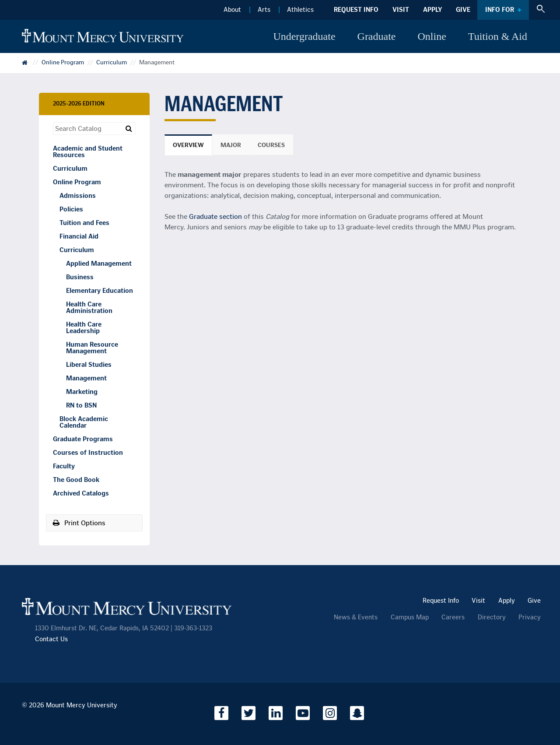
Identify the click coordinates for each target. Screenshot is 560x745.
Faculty (64, 466)
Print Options (79, 523)
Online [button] (432, 36)
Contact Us (51, 639)
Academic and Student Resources (88, 152)
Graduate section (215, 216)
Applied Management (99, 264)
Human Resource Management (92, 348)
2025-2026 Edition (79, 104)
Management (86, 378)
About (232, 10)
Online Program (63, 63)
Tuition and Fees (84, 223)
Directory (492, 617)
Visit (401, 10)
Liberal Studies (89, 365)
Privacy (530, 617)
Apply (432, 10)
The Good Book (76, 480)
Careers (453, 617)
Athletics (300, 10)
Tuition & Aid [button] (498, 36)
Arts (264, 10)
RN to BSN (81, 405)
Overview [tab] (188, 145)
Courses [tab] (271, 145)
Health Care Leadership (84, 328)
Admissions (78, 196)
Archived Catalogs (81, 493)
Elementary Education (100, 291)
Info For (500, 10)
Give (463, 10)
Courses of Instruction (88, 453)
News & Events (356, 617)
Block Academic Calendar (84, 422)
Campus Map (410, 617)
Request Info (356, 10)
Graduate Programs (83, 439)
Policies (71, 209)
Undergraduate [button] (304, 36)
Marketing (82, 392)
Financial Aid (79, 236)
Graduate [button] (377, 36)
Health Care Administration (89, 307)
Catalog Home (31, 65)
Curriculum (112, 63)
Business (80, 277)
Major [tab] (231, 145)
